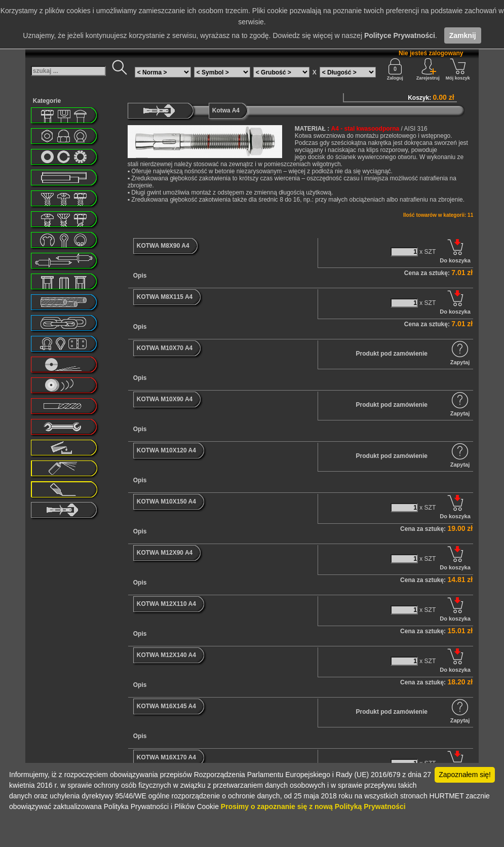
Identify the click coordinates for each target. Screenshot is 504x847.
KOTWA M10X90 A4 (165, 399)
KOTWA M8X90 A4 (163, 246)
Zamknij (463, 35)
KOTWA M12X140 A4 (166, 655)
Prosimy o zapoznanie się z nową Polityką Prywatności (313, 806)
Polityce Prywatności (400, 35)
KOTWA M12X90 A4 (165, 553)
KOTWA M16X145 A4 (166, 706)
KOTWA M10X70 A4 (165, 348)
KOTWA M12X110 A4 (166, 604)
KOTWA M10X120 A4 (166, 450)
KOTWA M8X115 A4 (165, 297)
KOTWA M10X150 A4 (166, 502)
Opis (140, 276)
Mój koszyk (458, 69)
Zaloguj (395, 69)
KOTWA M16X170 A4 (166, 757)
